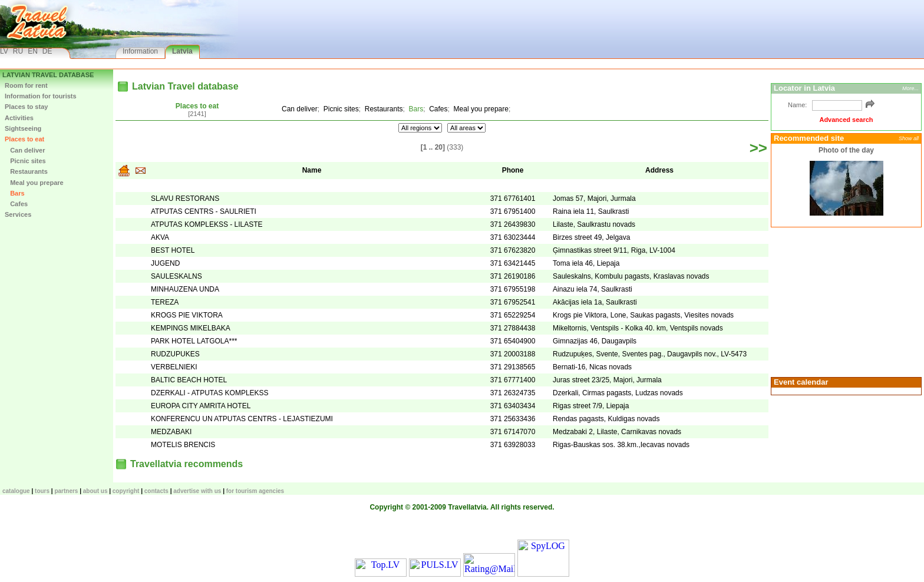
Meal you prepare (34, 183)
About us (95, 491)
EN (33, 51)
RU (18, 51)
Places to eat (24, 139)
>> (758, 148)
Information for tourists (41, 96)
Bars (15, 193)
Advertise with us (197, 491)
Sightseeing (23, 128)
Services (18, 214)
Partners (66, 491)
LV (4, 51)
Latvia (182, 51)
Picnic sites (25, 161)
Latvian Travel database (48, 75)
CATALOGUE (16, 491)
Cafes (16, 204)
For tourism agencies (255, 491)
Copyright (126, 491)
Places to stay (26, 107)
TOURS (42, 491)
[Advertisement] (844, 301)
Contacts (156, 491)
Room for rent (26, 85)
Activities (19, 118)
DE (47, 51)
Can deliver (25, 150)
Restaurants (26, 171)
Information (140, 51)
